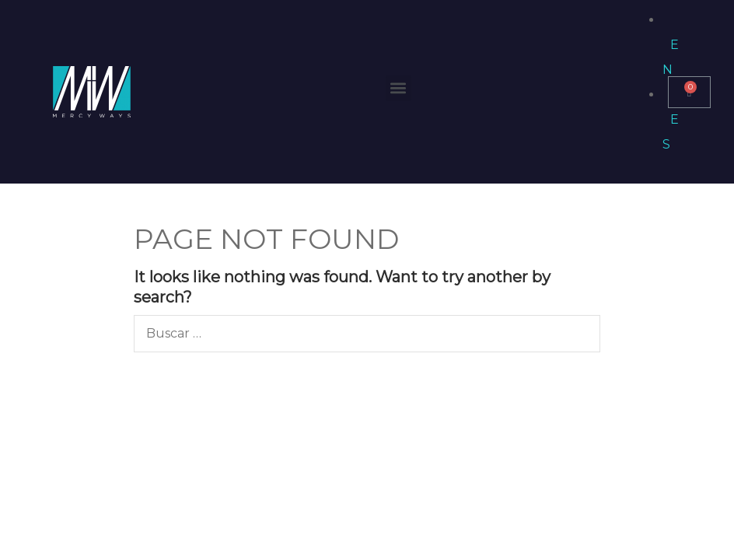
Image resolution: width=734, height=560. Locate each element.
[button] (398, 88)
